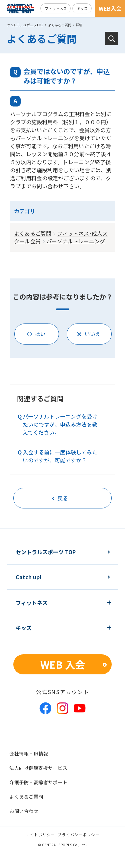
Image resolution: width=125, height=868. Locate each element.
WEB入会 (110, 8)
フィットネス (56, 8)
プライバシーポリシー (78, 835)
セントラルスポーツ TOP (46, 552)
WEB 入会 (63, 664)
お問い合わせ (24, 811)
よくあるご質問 (60, 25)
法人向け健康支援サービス (38, 768)
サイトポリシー (40, 835)
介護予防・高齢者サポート (38, 782)
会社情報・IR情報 (29, 753)
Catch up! (28, 577)
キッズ (82, 8)
